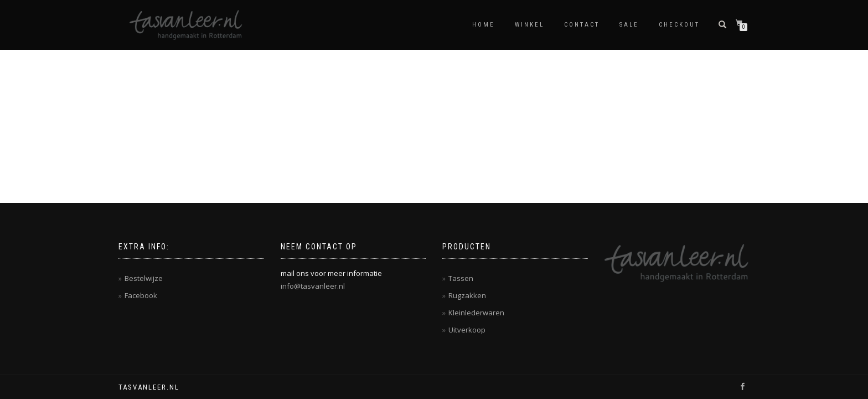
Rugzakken (467, 295)
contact (582, 25)
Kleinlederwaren (476, 313)
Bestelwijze (144, 278)
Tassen (461, 278)
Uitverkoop (467, 330)
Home (484, 25)
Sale (629, 25)
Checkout (679, 25)
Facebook (141, 295)
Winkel (529, 25)
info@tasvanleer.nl (313, 286)
